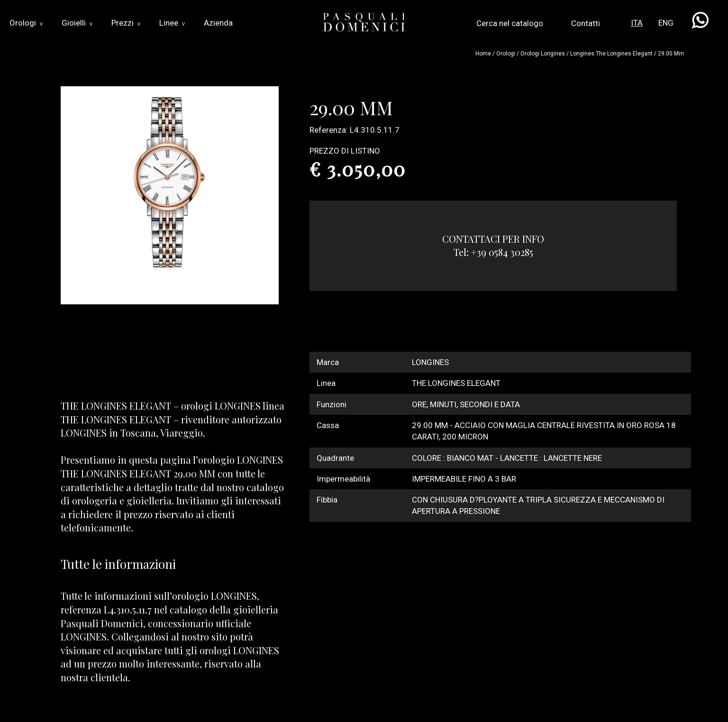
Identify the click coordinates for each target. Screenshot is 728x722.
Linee (172, 23)
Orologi (26, 23)
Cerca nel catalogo (510, 23)
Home (483, 54)
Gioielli (77, 23)
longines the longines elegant (611, 54)
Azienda (218, 23)
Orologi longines (543, 54)
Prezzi (126, 23)
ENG (666, 23)
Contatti (586, 23)
